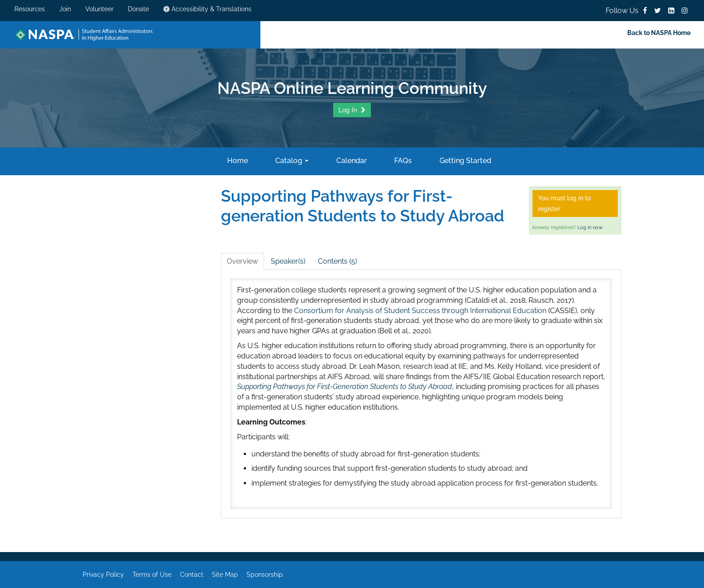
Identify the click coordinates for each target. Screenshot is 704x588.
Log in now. (590, 228)
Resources (30, 9)
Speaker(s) (288, 261)
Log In (349, 110)
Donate (139, 9)
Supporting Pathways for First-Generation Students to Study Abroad (345, 387)
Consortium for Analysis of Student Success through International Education (420, 311)
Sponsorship (265, 575)
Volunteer (99, 9)
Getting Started (464, 161)
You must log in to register (564, 203)
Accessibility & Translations (207, 9)
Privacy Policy (103, 575)
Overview (242, 261)
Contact (192, 575)
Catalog (291, 161)
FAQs (402, 161)
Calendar (351, 161)
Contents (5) (337, 261)
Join (65, 9)
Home (237, 161)
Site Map (225, 575)
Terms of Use (152, 575)
